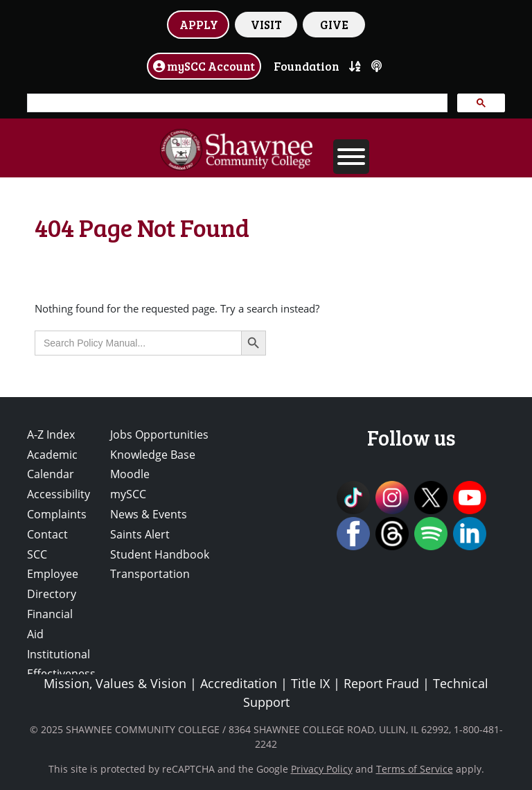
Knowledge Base (153, 455)
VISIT (266, 24)
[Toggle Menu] (351, 157)
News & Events (149, 514)
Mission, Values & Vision (115, 683)
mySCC (128, 494)
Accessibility (59, 494)
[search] (236, 103)
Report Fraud (381, 683)
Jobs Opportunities (159, 434)
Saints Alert (140, 534)
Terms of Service (415, 769)
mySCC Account (204, 66)
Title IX (310, 683)
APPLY (199, 24)
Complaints (57, 514)
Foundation (307, 66)
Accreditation (239, 683)
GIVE (334, 24)
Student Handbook (160, 554)
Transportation (150, 574)
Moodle (130, 474)
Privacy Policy (322, 769)
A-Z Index (51, 434)
